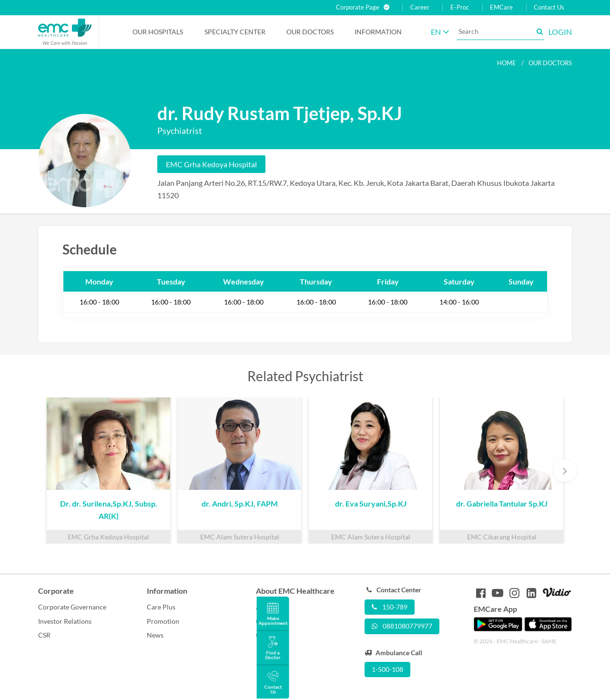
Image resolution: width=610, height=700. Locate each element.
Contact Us (549, 7)
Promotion (163, 621)
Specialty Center (235, 32)
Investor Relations (65, 621)
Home (507, 63)
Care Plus (161, 607)
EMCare (501, 7)
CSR (44, 635)
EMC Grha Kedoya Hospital (211, 164)
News (155, 635)
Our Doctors (310, 32)
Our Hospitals (158, 32)
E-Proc (460, 7)
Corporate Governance (72, 607)
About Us (270, 607)
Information (378, 32)
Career (420, 7)
